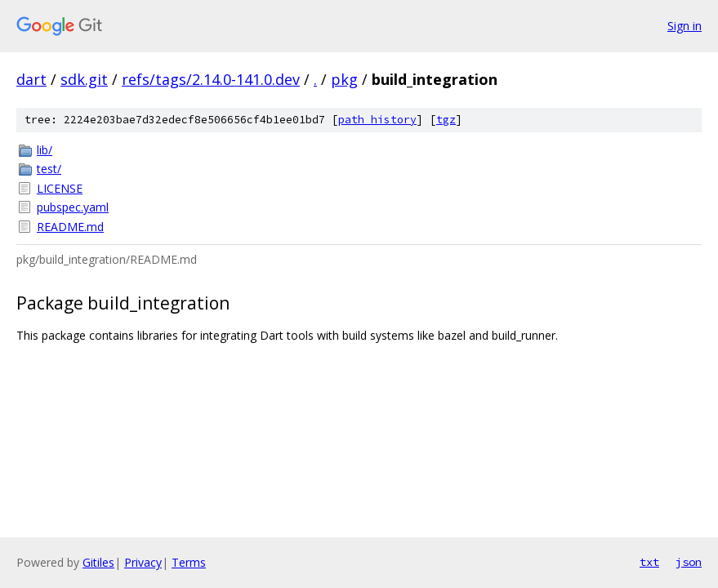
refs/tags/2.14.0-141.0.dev (211, 79)
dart (31, 79)
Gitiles (98, 562)
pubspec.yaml (73, 207)
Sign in (685, 26)
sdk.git (84, 79)
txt (649, 562)
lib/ (45, 150)
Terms (189, 562)
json (689, 562)
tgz (446, 120)
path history (377, 120)
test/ (49, 169)
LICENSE (60, 188)
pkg (344, 79)
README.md (70, 227)
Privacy (143, 562)
